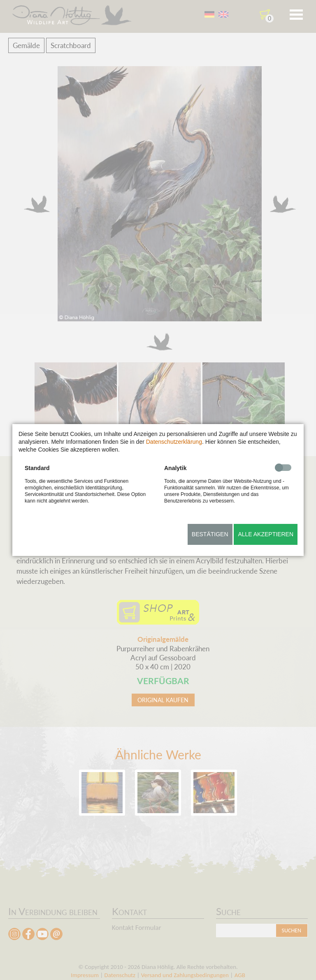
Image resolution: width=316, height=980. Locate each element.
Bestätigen (210, 534)
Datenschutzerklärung (174, 442)
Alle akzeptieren (266, 534)
